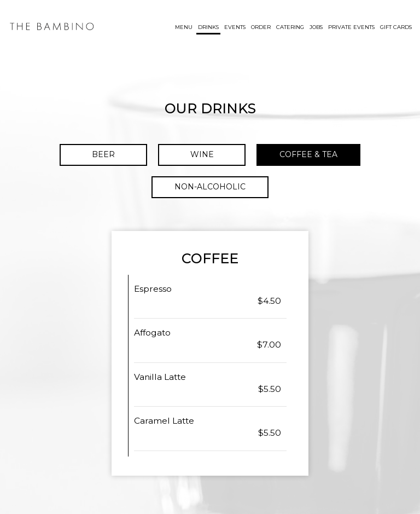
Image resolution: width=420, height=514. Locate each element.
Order (261, 27)
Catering (290, 27)
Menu (184, 27)
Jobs (316, 27)
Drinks (208, 27)
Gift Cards (396, 27)
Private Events (351, 27)
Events (235, 27)
